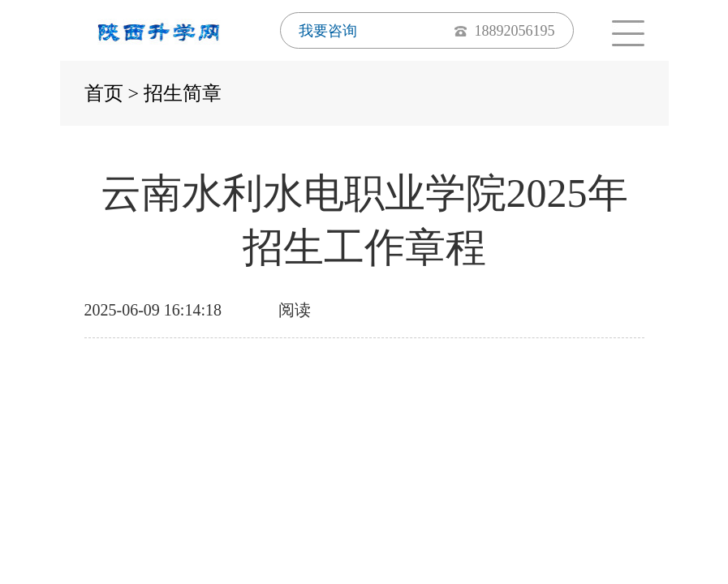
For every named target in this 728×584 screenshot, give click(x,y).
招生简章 (183, 93)
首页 (104, 93)
